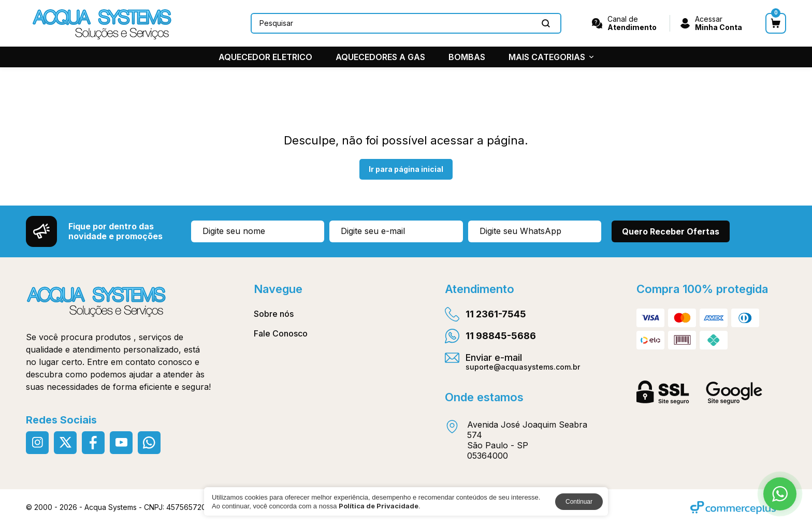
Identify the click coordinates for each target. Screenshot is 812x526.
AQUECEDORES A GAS (380, 57)
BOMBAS (467, 57)
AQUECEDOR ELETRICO (265, 57)
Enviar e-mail (512, 361)
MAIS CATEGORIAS (551, 57)
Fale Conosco (281, 333)
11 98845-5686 (490, 336)
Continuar (579, 502)
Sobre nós (274, 314)
